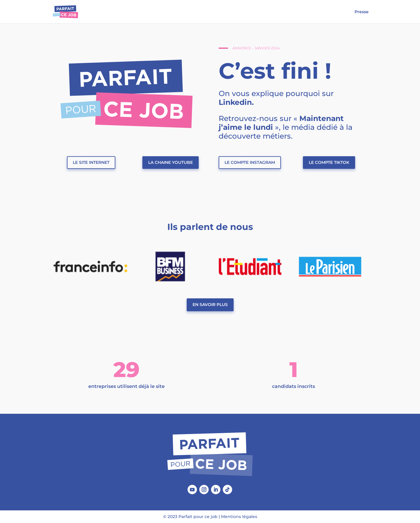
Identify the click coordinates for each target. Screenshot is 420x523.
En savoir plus (210, 305)
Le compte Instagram (250, 162)
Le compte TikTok (329, 162)
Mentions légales (239, 517)
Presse (362, 12)
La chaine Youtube (171, 162)
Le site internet (91, 162)
